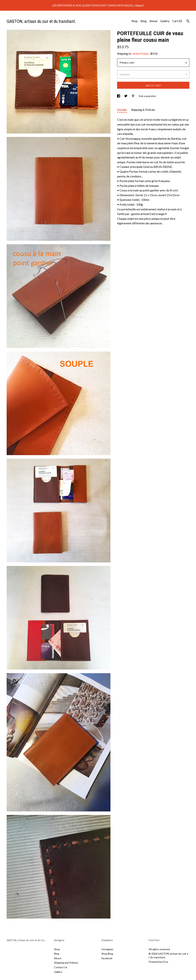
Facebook (107, 958)
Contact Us (61, 967)
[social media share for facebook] (119, 96)
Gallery (165, 21)
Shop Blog (107, 954)
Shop (135, 21)
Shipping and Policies (66, 963)
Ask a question (147, 96)
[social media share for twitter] (126, 96)
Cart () (177, 21)
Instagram (107, 949)
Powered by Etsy (158, 962)
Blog (144, 21)
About (153, 21)
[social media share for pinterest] (133, 96)
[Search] (188, 22)
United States (140, 53)
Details (122, 110)
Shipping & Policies (143, 110)
